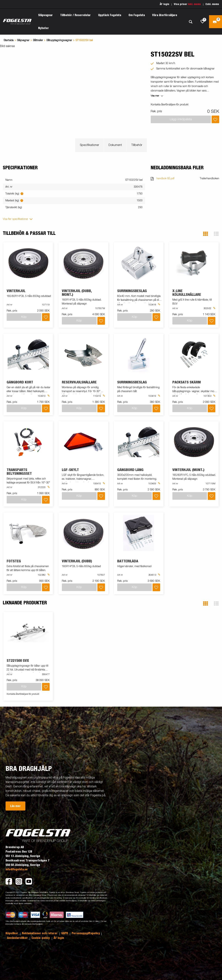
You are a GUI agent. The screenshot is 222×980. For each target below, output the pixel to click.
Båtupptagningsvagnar (59, 40)
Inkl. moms (194, 4)
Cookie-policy (41, 938)
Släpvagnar (45, 15)
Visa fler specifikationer (15, 219)
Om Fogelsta (137, 15)
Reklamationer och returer (40, 933)
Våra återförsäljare (165, 15)
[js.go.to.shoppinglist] (203, 22)
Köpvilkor (12, 933)
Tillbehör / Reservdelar (75, 15)
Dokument (115, 145)
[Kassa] (216, 22)
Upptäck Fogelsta (110, 15)
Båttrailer (38, 40)
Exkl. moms (212, 4)
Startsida (9, 40)
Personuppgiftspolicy (86, 933)
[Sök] (191, 22)
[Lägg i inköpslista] (215, 119)
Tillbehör (137, 145)
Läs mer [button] (15, 806)
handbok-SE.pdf (165, 179)
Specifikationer (89, 145)
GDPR (65, 933)
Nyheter (44, 28)
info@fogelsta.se (17, 869)
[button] (206, 234)
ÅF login (165, 4)
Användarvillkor (18, 938)
